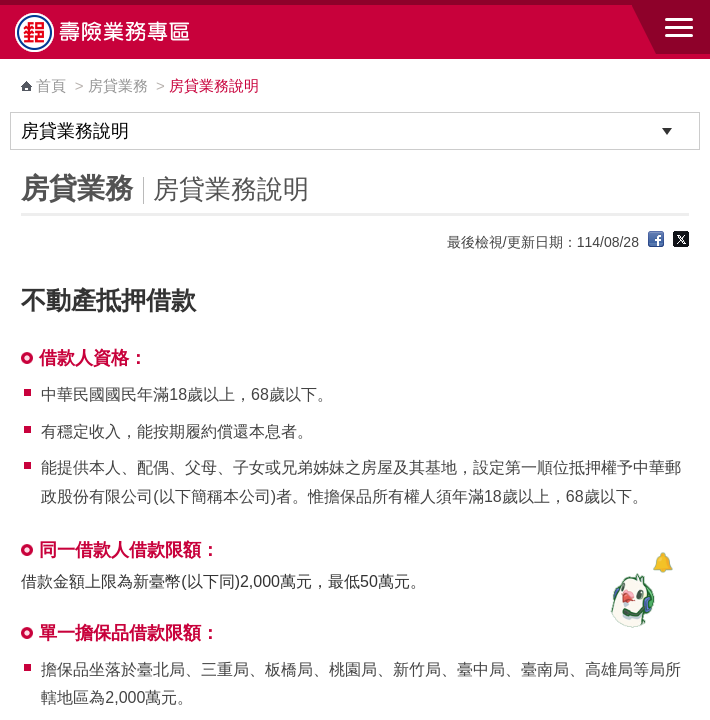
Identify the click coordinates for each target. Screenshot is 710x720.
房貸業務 (118, 85)
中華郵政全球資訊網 (125, 32)
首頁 (51, 85)
